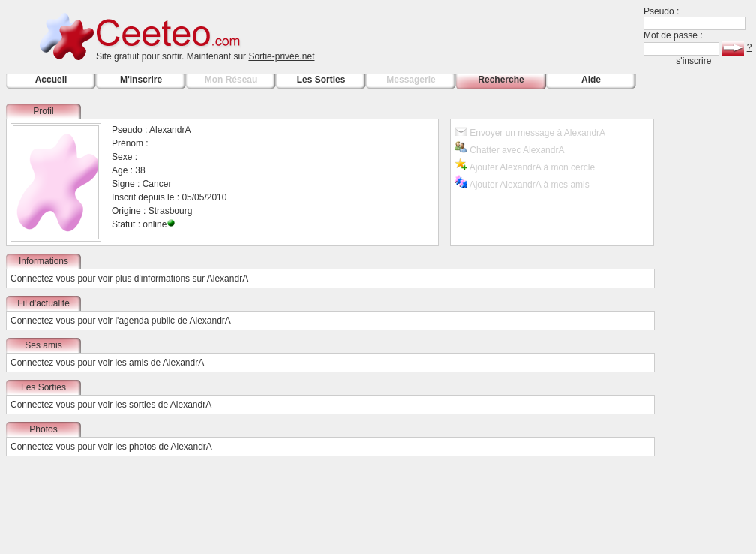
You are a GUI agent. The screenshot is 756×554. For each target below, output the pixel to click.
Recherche (501, 80)
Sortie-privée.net (281, 56)
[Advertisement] (711, 329)
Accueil (51, 80)
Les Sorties (321, 80)
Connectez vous (43, 279)
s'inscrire (693, 61)
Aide (591, 80)
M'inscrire (141, 80)
